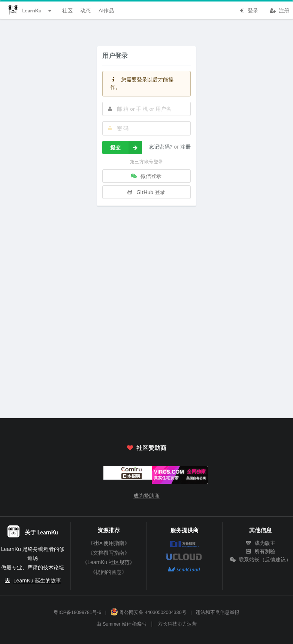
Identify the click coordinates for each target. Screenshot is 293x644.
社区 (67, 10)
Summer (112, 624)
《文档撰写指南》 (109, 553)
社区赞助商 (146, 448)
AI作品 (106, 10)
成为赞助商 (146, 496)
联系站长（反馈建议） (260, 560)
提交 (126, 147)
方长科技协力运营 (177, 624)
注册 (280, 10)
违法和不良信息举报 (218, 612)
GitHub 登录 (146, 192)
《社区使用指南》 (109, 543)
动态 (85, 10)
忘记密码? (161, 147)
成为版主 (260, 543)
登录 (248, 10)
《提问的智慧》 (109, 572)
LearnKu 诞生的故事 (37, 581)
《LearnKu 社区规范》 (108, 562)
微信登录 (146, 176)
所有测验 (260, 551)
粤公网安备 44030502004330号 (149, 612)
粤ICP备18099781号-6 (77, 612)
